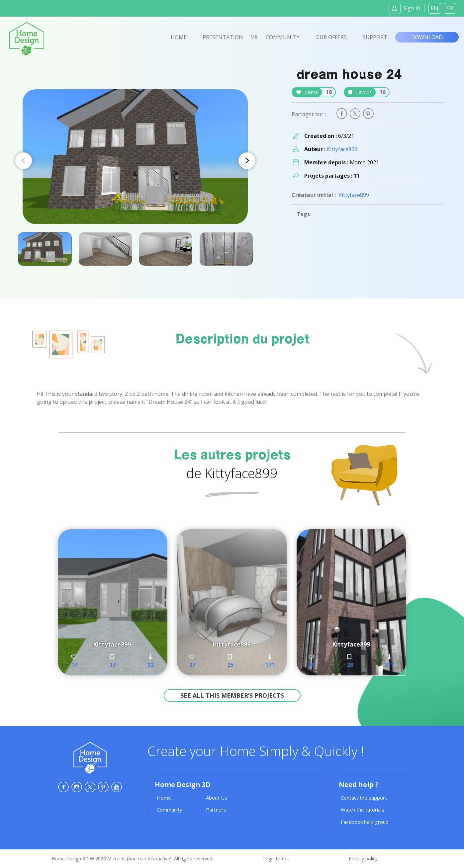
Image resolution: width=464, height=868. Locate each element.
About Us (217, 798)
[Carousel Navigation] (135, 161)
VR (254, 37)
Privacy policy (363, 859)
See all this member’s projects (232, 695)
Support (375, 37)
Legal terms (276, 859)
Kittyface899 (342, 149)
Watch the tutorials (363, 810)
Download (427, 37)
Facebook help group (365, 822)
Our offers (331, 37)
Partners (216, 810)
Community (283, 37)
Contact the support (364, 798)
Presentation (223, 37)
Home (179, 37)
